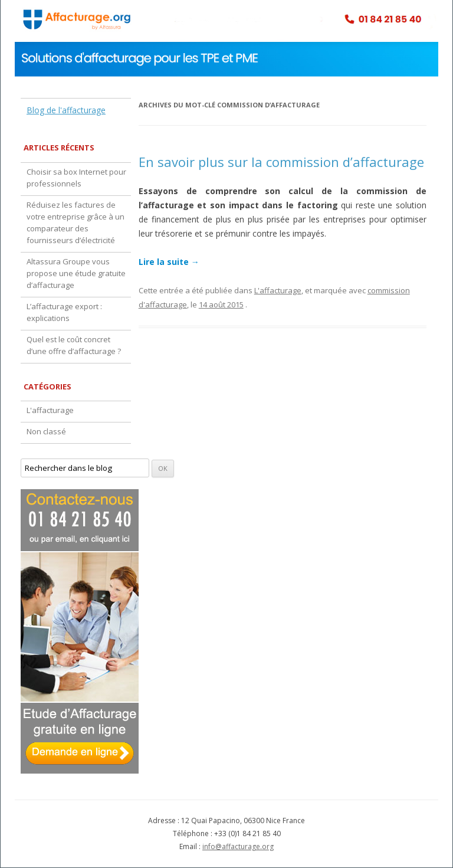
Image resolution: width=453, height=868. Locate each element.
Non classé (46, 431)
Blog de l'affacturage (66, 110)
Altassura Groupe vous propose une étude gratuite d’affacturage (76, 273)
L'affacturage (278, 290)
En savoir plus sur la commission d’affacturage (281, 162)
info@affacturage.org (238, 846)
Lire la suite (169, 262)
